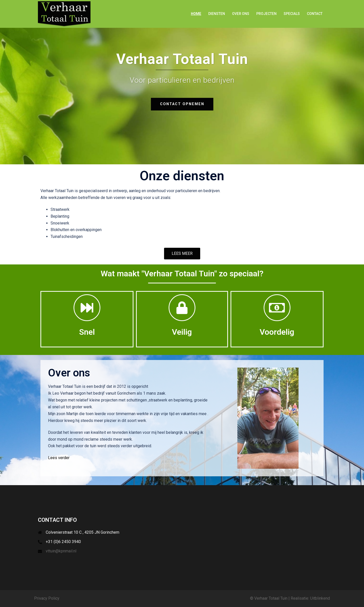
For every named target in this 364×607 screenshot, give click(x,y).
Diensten (217, 14)
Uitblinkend (320, 598)
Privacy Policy (47, 598)
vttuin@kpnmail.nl (61, 551)
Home (196, 14)
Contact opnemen (182, 104)
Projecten (266, 14)
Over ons (241, 14)
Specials (292, 14)
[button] (182, 254)
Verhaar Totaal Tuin (271, 598)
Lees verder (59, 458)
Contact (315, 14)
